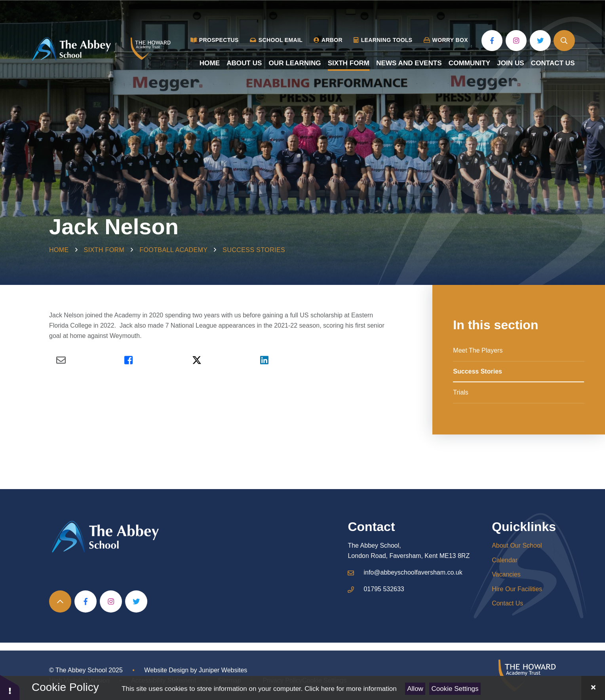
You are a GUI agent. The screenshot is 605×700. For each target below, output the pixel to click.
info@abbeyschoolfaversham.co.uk (413, 572)
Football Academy (173, 250)
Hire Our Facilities (517, 589)
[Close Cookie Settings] (593, 688)
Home (59, 250)
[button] (10, 687)
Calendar (505, 560)
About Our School (517, 545)
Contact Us (507, 603)
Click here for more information (350, 689)
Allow (415, 689)
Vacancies (506, 574)
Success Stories (254, 250)
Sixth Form (104, 250)
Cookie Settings (455, 689)
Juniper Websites (223, 670)
